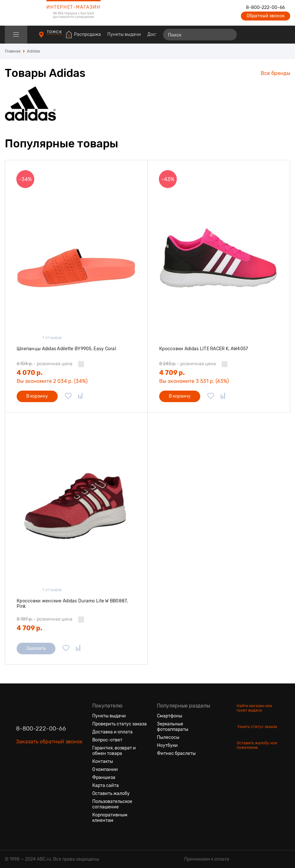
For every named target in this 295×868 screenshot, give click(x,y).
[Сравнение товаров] (249, 35)
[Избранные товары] (260, 35)
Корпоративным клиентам (110, 818)
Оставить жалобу (111, 794)
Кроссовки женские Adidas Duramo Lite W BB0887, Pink (72, 604)
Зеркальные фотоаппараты (173, 727)
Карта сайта (106, 785)
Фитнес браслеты (176, 753)
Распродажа (87, 34)
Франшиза (104, 777)
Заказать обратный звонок (49, 742)
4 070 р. (30, 373)
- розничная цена (45, 364)
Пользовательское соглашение (112, 804)
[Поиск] (200, 35)
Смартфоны (170, 716)
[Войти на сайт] (272, 35)
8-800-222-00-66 (265, 8)
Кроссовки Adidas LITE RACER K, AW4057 (204, 349)
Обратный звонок (266, 16)
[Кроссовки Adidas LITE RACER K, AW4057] (219, 253)
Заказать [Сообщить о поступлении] (36, 648)
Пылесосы (168, 737)
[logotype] (21, 13)
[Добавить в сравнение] (80, 396)
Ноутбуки (167, 745)
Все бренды (275, 73)
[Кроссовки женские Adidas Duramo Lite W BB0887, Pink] (76, 505)
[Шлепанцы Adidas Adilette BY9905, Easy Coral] (76, 253)
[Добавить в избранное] (68, 396)
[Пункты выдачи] (47, 38)
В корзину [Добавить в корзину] (37, 396)
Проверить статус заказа (119, 724)
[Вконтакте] (21, 772)
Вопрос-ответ (107, 740)
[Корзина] (284, 35)
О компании (105, 769)
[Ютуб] (44, 772)
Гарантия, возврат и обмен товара (114, 751)
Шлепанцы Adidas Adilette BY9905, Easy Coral (66, 349)
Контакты (103, 761)
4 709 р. (172, 373)
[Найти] (229, 35)
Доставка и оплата (112, 732)
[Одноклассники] (33, 772)
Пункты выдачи (124, 34)
